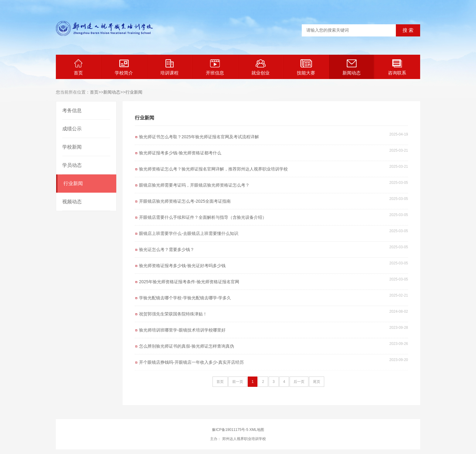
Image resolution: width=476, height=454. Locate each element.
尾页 (317, 382)
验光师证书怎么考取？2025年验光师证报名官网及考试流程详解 (199, 137)
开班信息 (215, 67)
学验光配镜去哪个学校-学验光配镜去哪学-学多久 (185, 298)
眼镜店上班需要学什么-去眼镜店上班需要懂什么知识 (189, 233)
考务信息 (72, 110)
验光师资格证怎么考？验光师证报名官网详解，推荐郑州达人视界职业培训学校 (213, 169)
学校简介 (124, 67)
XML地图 (257, 430)
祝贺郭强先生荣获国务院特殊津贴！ (173, 314)
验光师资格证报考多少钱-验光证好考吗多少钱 (182, 266)
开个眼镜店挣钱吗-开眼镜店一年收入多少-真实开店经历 (191, 362)
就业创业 (260, 67)
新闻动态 (352, 67)
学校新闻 (72, 147)
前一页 (238, 382)
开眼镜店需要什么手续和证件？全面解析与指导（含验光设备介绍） (203, 217)
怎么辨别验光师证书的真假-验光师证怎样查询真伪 (187, 346)
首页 (78, 67)
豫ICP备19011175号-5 (230, 430)
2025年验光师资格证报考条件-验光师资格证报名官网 (189, 282)
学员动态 (72, 165)
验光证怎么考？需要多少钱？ (167, 249)
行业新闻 (134, 92)
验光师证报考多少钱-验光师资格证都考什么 (180, 153)
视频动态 (72, 202)
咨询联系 (397, 67)
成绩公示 (72, 129)
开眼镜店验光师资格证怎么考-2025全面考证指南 (185, 201)
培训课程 (169, 67)
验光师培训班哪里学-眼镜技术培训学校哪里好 (182, 330)
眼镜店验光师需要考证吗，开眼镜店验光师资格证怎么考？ (194, 185)
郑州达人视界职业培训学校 (243, 439)
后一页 (299, 382)
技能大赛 (306, 67)
